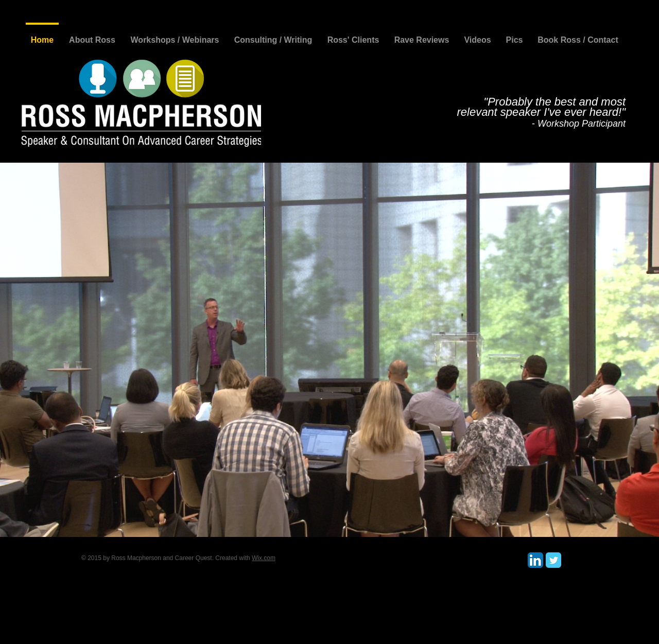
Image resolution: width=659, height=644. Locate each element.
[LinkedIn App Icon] (535, 560)
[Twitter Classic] (553, 560)
